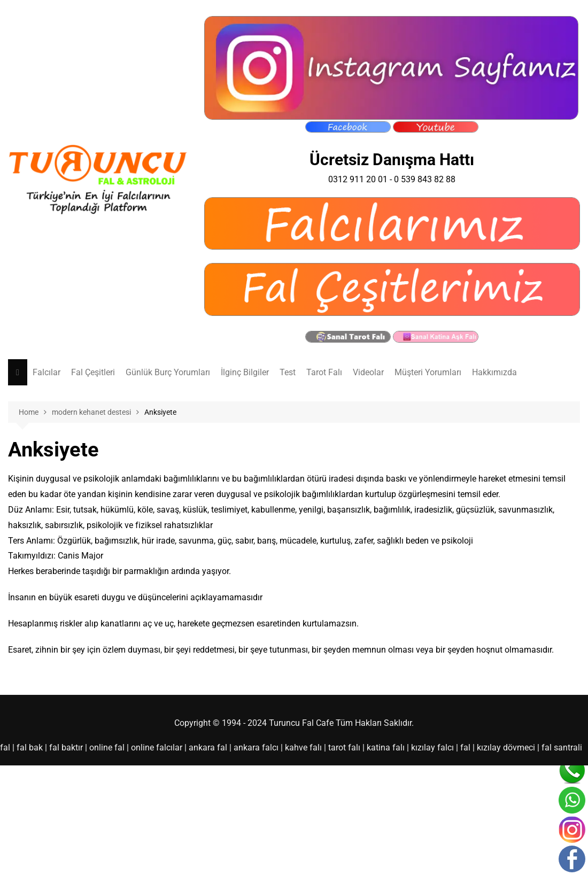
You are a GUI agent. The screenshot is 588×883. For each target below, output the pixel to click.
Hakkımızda (494, 372)
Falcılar (47, 372)
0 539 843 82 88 (425, 179)
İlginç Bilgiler (245, 372)
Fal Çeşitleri (93, 372)
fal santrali (562, 748)
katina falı (386, 748)
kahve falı (303, 748)
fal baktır (66, 748)
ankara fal (208, 748)
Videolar (368, 372)
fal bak (30, 748)
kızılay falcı (432, 748)
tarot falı (344, 748)
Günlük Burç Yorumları (168, 372)
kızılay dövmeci (506, 748)
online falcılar (157, 748)
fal (5, 748)
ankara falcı (256, 748)
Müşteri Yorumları (428, 372)
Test (288, 372)
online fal (107, 748)
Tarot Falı (324, 372)
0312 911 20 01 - (361, 179)
